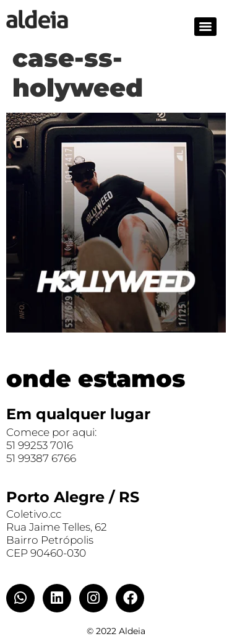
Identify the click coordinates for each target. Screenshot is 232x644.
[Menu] (205, 27)
